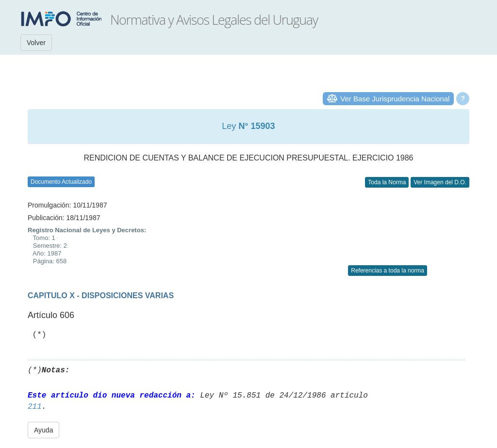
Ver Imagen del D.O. (440, 182)
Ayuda (43, 430)
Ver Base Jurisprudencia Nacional (395, 99)
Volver (36, 43)
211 (35, 407)
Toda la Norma (387, 182)
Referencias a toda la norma (388, 271)
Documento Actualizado (61, 182)
